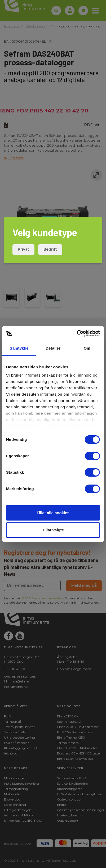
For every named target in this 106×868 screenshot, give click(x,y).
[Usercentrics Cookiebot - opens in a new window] (77, 333)
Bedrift (50, 249)
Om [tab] (87, 348)
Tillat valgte (53, 530)
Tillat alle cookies (53, 513)
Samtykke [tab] (19, 348)
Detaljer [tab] (53, 348)
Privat (23, 249)
